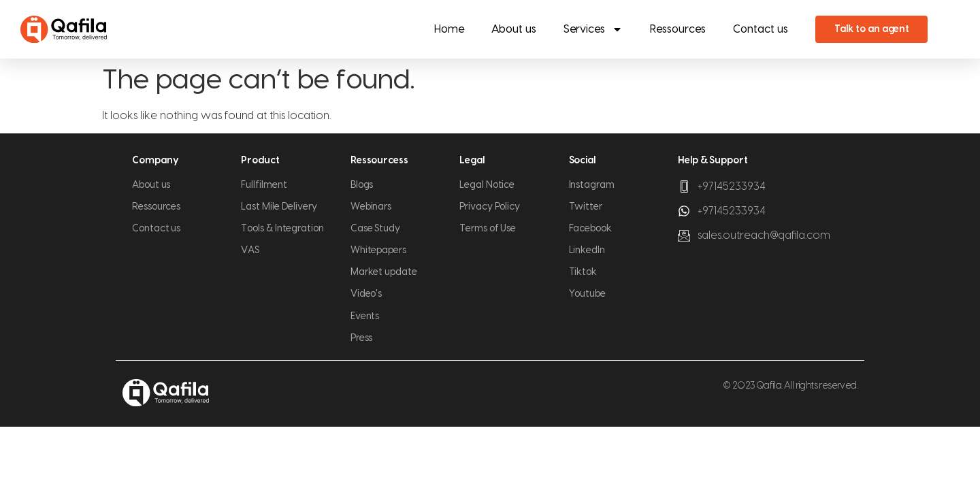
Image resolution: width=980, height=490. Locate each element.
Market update (384, 272)
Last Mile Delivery (279, 207)
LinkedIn (587, 250)
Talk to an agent (872, 29)
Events (365, 316)
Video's (366, 294)
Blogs (362, 185)
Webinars (371, 207)
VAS (250, 250)
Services (593, 29)
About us (514, 29)
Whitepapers (378, 250)
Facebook (590, 229)
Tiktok (583, 272)
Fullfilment (264, 185)
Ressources (678, 29)
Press (362, 338)
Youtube (587, 294)
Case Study (375, 229)
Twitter (586, 207)
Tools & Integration (282, 229)
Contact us (761, 29)
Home (449, 29)
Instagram (592, 185)
